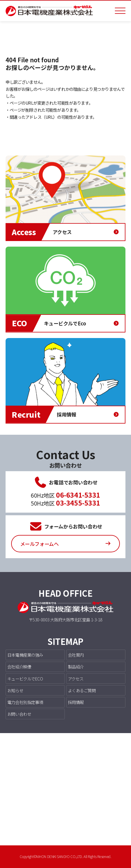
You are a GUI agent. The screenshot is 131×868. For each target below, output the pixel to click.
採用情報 (76, 702)
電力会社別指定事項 (25, 702)
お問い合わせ (19, 714)
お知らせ (15, 690)
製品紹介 (76, 667)
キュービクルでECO (25, 679)
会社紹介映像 (19, 667)
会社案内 (76, 655)
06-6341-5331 (78, 495)
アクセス (76, 679)
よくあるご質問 (82, 690)
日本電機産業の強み (25, 655)
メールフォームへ (40, 544)
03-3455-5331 (78, 503)
